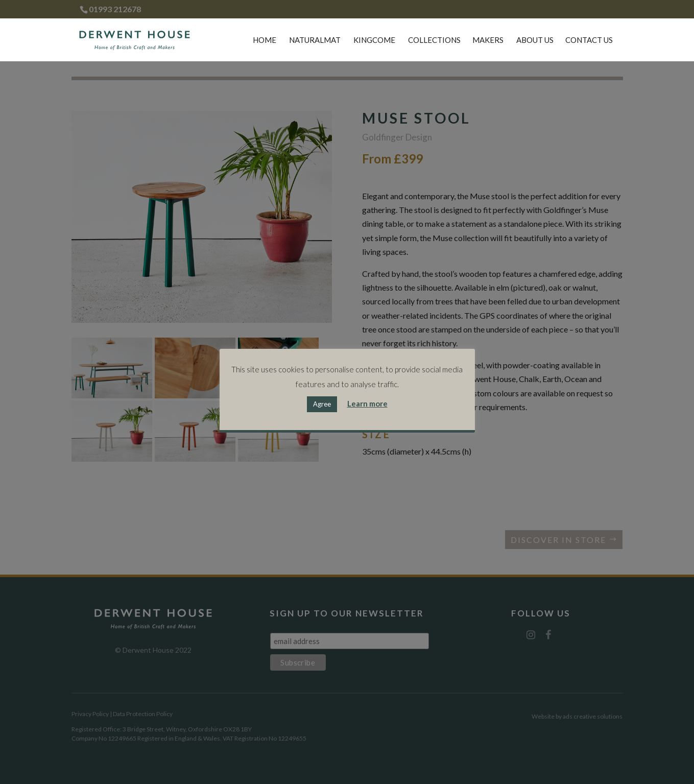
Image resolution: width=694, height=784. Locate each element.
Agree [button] (322, 404)
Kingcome (374, 40)
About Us (535, 40)
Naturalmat (315, 40)
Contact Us (589, 40)
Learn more (367, 403)
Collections (434, 40)
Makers (488, 40)
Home (265, 40)
